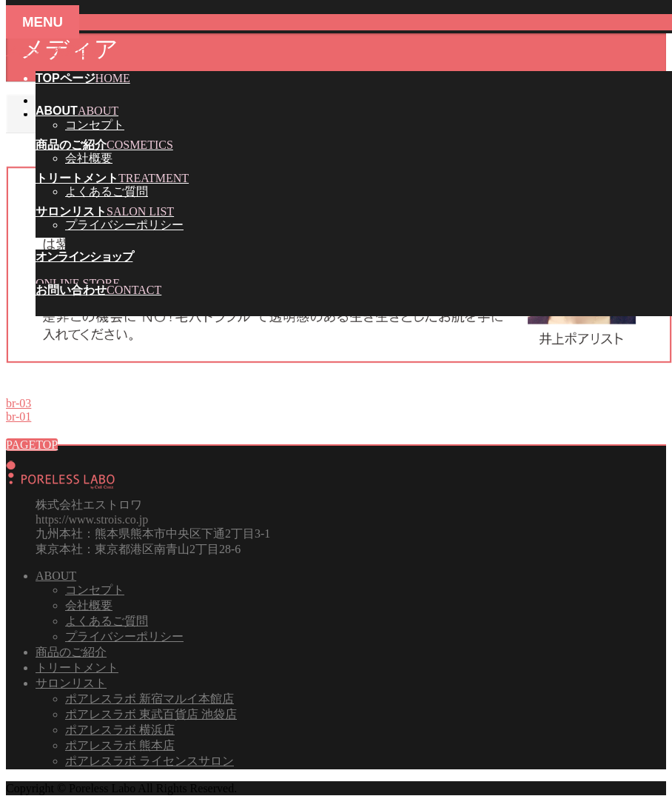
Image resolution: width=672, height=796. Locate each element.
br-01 (19, 417)
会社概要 (89, 158)
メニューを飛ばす (53, 51)
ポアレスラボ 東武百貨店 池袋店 (151, 714)
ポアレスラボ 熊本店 (120, 745)
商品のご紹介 (71, 652)
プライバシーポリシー (124, 225)
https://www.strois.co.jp (92, 519)
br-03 (19, 403)
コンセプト (95, 125)
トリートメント (77, 668)
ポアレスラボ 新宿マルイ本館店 (149, 699)
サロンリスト (71, 683)
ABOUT (56, 576)
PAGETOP (32, 445)
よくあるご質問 (107, 191)
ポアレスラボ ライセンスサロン (149, 761)
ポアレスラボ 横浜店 (120, 730)
